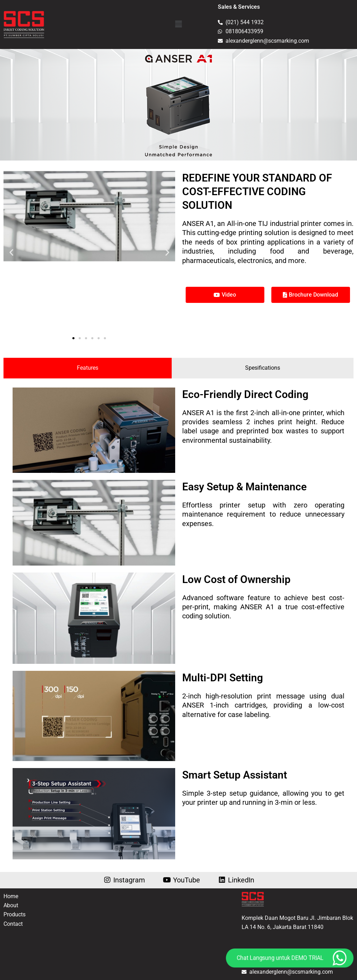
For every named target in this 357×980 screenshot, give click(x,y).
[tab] (88, 368)
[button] (178, 24)
